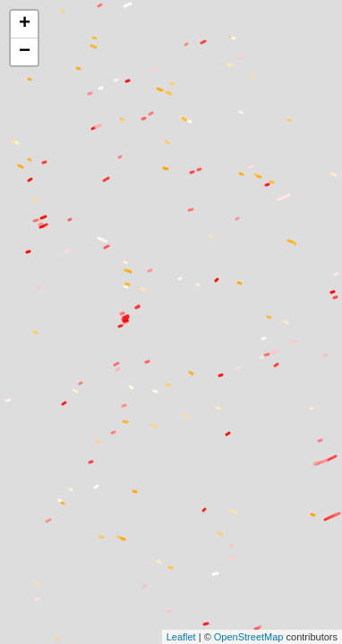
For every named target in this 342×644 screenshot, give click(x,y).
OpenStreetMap (249, 637)
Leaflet (181, 637)
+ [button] (25, 24)
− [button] (25, 52)
